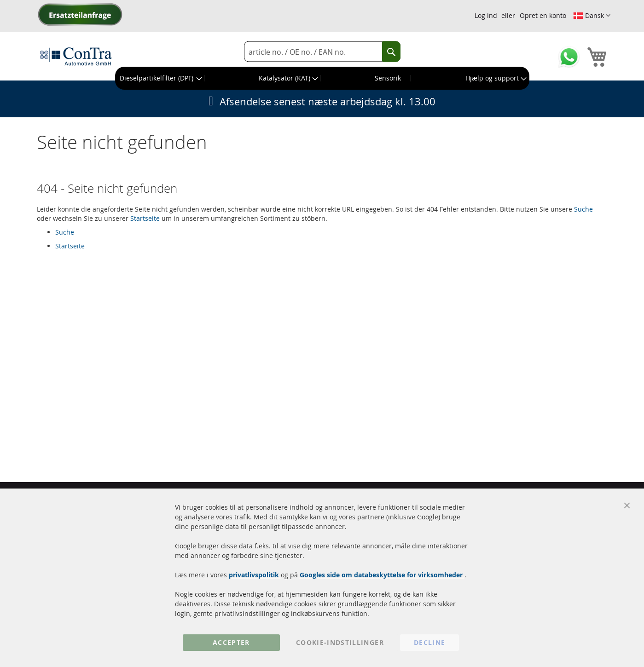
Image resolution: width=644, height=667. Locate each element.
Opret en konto (543, 15)
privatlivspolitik (255, 575)
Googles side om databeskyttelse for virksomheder (382, 575)
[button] (592, 16)
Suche (583, 209)
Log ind (486, 15)
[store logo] (76, 56)
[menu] (322, 78)
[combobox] (322, 52)
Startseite (145, 218)
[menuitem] (160, 78)
